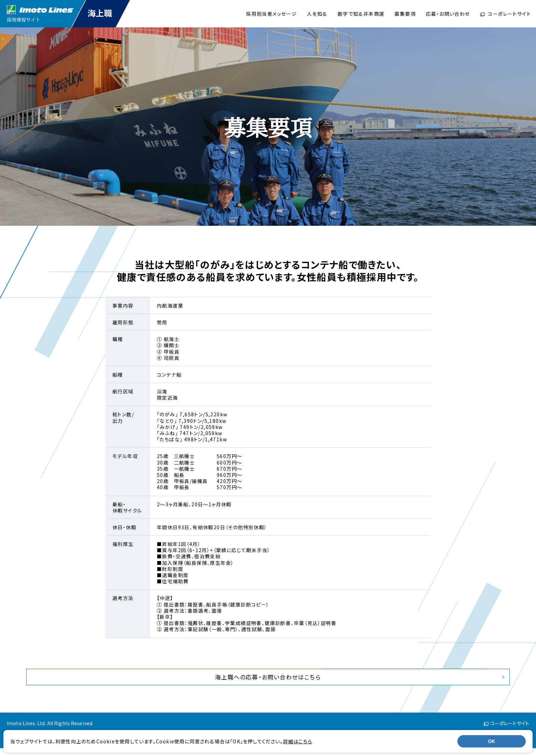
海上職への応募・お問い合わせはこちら (268, 681)
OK (492, 741)
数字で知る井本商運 (361, 14)
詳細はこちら (302, 741)
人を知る (317, 14)
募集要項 (405, 14)
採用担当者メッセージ (271, 14)
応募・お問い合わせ (448, 14)
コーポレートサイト (506, 14)
